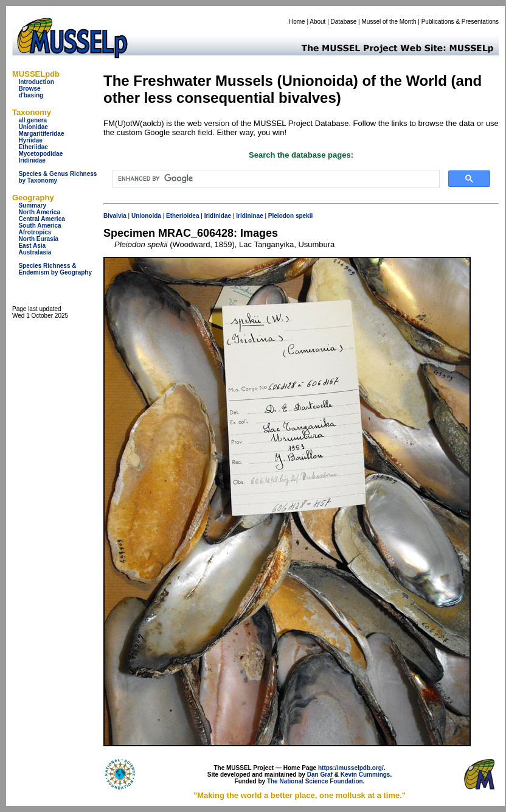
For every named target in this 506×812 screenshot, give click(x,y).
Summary (32, 205)
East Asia (32, 246)
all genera (33, 120)
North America (39, 212)
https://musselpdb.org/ (351, 768)
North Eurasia (38, 239)
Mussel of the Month (389, 22)
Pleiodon (281, 216)
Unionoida (146, 216)
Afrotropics (35, 232)
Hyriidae (30, 140)
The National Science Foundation (315, 781)
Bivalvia (115, 216)
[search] (275, 179)
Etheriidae (33, 147)
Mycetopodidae (40, 154)
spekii (304, 216)
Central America (41, 219)
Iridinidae (32, 160)
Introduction (36, 82)
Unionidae (33, 127)
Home (297, 22)
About (317, 22)
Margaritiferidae (41, 134)
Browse (29, 89)
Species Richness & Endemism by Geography (55, 269)
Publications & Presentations (460, 22)
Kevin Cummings (366, 775)
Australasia (35, 252)
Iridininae (249, 216)
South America (40, 226)
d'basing (31, 95)
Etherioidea (182, 216)
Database (344, 22)
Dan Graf (320, 775)
